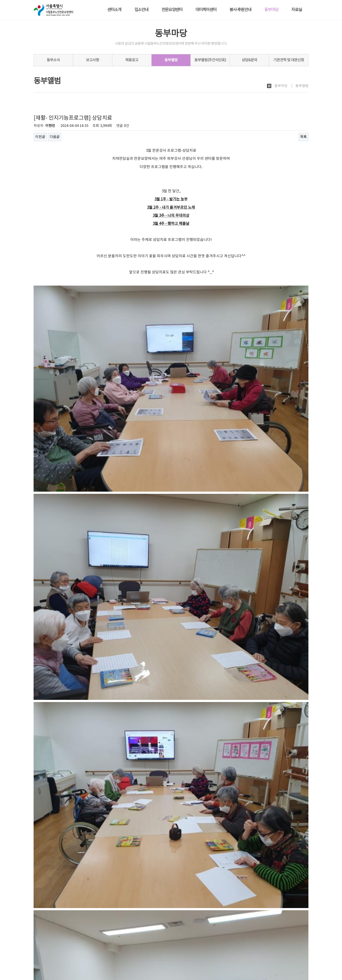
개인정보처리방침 (46, 942)
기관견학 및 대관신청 (289, 60)
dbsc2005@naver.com (61, 966)
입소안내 (141, 10)
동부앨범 (171, 60)
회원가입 (287, 941)
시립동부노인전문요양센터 (57, 953)
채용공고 (132, 60)
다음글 (55, 137)
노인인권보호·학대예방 (83, 942)
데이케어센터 (206, 10)
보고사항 (92, 60)
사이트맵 (302, 941)
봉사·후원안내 (240, 10)
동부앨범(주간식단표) (210, 60)
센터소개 (114, 10)
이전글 (40, 137)
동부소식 (53, 60)
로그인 (273, 941)
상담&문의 (249, 60)
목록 (303, 137)
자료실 (297, 10)
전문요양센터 (172, 10)
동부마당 (271, 10)
